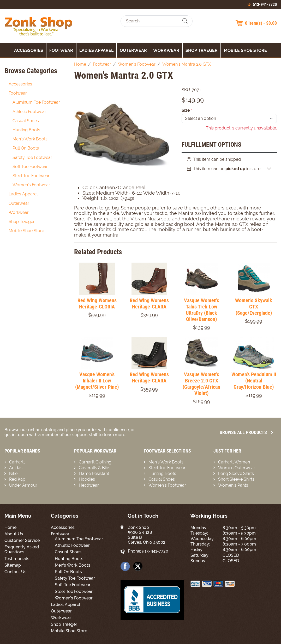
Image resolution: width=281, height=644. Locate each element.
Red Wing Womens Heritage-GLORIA (97, 304)
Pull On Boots (26, 148)
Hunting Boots (26, 130)
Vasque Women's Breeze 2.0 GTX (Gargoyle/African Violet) (201, 384)
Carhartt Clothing (95, 462)
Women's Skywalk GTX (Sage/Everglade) (254, 307)
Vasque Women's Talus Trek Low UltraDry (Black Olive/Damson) (202, 310)
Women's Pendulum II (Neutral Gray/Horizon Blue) (254, 381)
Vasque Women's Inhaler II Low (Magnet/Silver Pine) (97, 381)
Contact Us (15, 572)
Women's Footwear (31, 185)
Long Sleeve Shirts (236, 473)
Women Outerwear (237, 468)
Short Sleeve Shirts (236, 479)
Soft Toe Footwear (30, 167)
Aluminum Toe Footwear (36, 102)
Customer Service (22, 540)
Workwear (166, 50)
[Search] (152, 21)
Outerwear (133, 50)
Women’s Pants (233, 485)
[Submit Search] (185, 21)
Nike (13, 473)
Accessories (29, 50)
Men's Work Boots (30, 139)
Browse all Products (246, 432)
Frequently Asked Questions (22, 549)
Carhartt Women (234, 462)
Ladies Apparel (96, 50)
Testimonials (17, 559)
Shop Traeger (202, 50)
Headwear (89, 485)
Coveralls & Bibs (95, 468)
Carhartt (17, 462)
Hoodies (87, 479)
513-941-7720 (265, 5)
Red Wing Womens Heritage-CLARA (149, 304)
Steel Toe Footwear (31, 176)
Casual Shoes (26, 121)
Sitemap (13, 565)
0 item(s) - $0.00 (261, 23)
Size (187, 110)
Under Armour (23, 485)
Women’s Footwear (167, 485)
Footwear (61, 50)
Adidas (16, 468)
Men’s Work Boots (166, 462)
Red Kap (17, 479)
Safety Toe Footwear (32, 157)
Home (10, 527)
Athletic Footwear (29, 112)
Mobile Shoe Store (245, 50)
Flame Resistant (94, 473)
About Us (14, 534)
